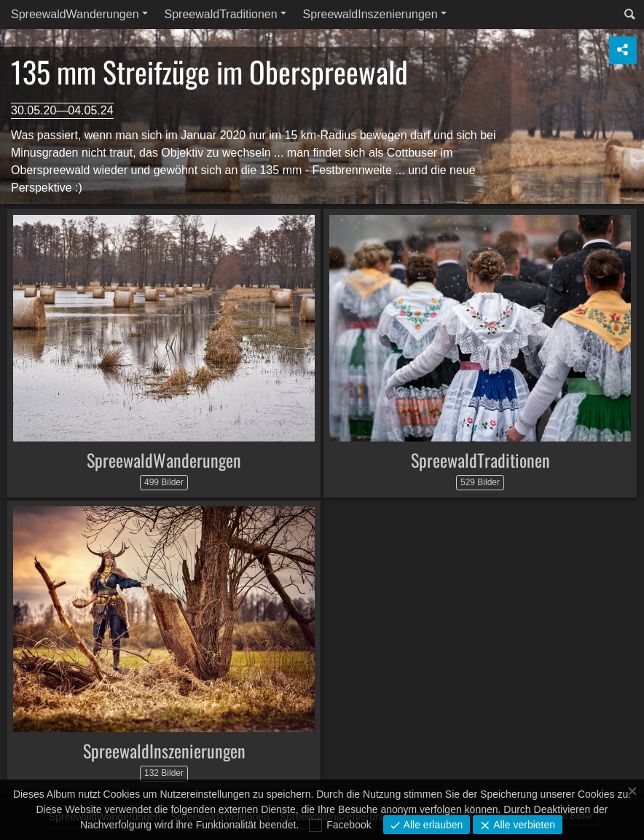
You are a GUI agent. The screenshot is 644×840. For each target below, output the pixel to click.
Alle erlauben (432, 825)
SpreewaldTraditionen (221, 14)
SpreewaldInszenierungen (370, 14)
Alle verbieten (523, 825)
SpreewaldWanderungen (75, 14)
